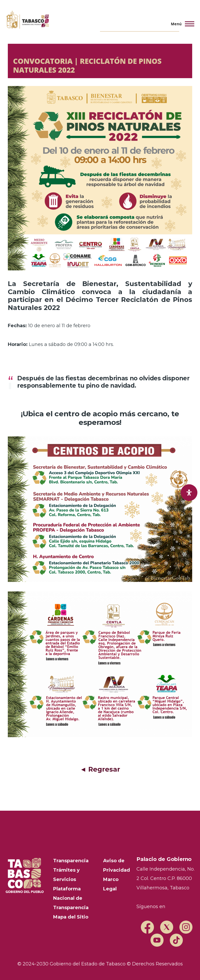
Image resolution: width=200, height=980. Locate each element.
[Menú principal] (181, 24)
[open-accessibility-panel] (189, 493)
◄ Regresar (100, 769)
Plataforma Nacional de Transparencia (71, 898)
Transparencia (71, 861)
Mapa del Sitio (71, 917)
